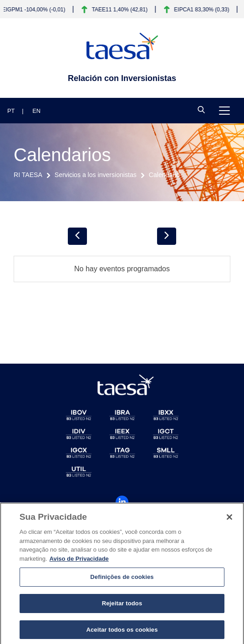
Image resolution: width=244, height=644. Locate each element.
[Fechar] (229, 520)
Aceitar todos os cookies (122, 632)
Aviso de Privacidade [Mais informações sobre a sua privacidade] (79, 561)
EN (36, 111)
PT (11, 111)
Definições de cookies (122, 580)
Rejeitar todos (122, 606)
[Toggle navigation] (224, 111)
